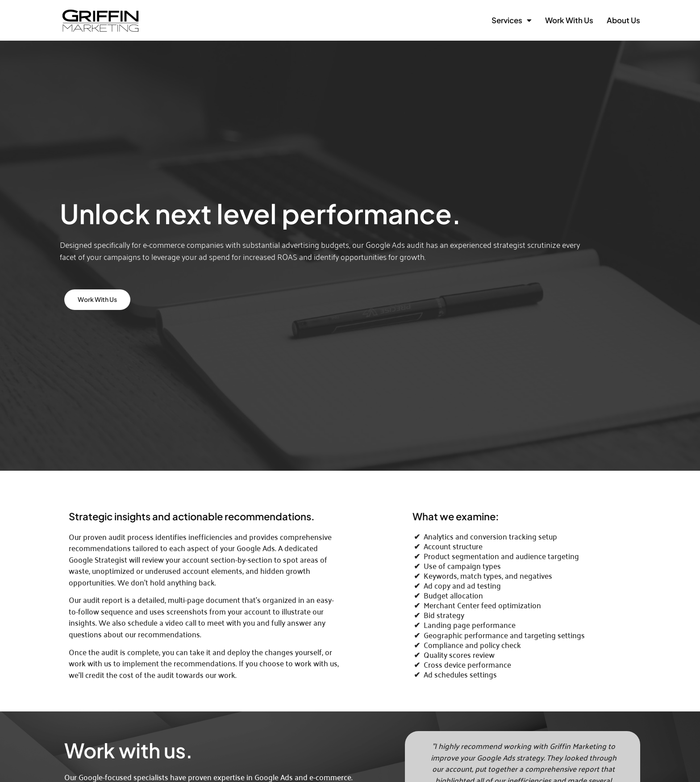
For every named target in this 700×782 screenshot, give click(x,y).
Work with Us (569, 20)
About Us (623, 20)
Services (512, 20)
